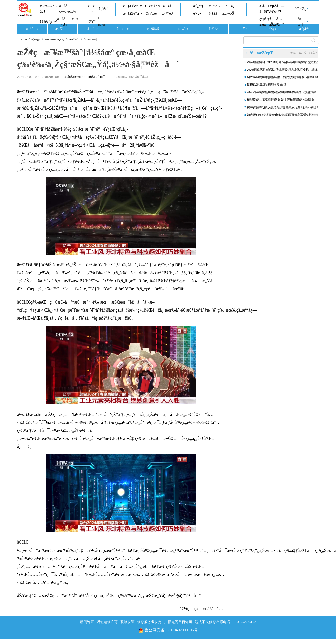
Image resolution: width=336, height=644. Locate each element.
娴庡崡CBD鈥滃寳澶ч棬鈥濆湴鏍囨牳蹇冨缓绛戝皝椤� (283, 116)
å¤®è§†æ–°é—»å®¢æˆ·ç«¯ (86, 77)
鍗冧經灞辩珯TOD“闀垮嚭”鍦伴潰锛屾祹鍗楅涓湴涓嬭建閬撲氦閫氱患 (283, 63)
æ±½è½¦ (215, 6)
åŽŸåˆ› (93, 22)
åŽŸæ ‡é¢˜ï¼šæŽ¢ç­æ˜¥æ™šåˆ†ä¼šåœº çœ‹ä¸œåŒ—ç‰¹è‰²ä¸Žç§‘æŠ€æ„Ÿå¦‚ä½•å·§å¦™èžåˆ (109, 596)
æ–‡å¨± (183, 29)
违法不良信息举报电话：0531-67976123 (225, 622)
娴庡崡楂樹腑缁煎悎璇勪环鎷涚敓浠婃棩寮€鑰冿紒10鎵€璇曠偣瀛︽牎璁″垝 (282, 78)
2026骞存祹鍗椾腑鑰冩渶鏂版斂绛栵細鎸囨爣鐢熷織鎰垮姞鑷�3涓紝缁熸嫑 (282, 93)
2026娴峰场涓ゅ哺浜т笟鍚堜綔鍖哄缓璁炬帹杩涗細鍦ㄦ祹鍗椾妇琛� (282, 71)
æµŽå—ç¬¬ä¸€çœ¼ (68, 9)
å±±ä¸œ (101, 22)
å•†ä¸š (213, 13)
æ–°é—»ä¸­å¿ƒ (48, 9)
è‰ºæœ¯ (152, 13)
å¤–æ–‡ (300, 22)
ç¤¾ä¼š (153, 29)
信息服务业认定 (149, 622)
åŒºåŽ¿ (300, 9)
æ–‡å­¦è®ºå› (133, 13)
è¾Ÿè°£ (155, 6)
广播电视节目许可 (178, 622)
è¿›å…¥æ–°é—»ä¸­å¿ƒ (304, 53)
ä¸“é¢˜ (103, 9)
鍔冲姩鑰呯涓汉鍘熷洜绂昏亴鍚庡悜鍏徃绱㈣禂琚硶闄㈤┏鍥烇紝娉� (282, 108)
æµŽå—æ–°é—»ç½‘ (68, 22)
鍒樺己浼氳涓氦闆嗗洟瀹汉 (267, 85)
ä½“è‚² (213, 29)
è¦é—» (91, 9)
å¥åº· (168, 6)
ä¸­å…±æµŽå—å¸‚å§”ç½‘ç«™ (272, 9)
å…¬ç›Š (228, 13)
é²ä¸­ (230, 6)
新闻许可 (87, 622)
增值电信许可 (107, 622)
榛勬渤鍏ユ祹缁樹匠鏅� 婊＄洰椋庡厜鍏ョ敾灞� (281, 100)
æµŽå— (62, 29)
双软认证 (128, 622)
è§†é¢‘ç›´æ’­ (49, 22)
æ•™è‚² (167, 13)
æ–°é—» (32, 29)
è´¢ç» (198, 13)
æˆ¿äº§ (198, 6)
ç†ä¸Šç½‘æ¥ (135, 6)
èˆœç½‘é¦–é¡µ (31, 39)
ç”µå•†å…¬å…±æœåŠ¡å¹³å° (271, 22)
